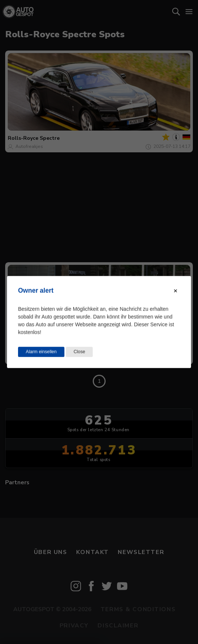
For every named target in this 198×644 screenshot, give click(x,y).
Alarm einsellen (41, 352)
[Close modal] (176, 291)
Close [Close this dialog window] (79, 352)
